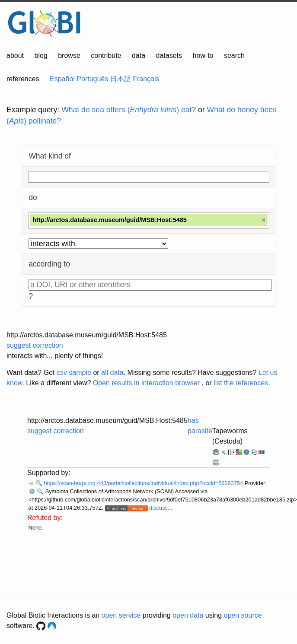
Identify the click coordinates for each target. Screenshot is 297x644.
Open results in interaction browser (146, 383)
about (15, 56)
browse (69, 56)
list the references (241, 383)
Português (92, 79)
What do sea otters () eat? (129, 110)
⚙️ (32, 491)
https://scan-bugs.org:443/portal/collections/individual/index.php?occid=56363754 (144, 483)
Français (146, 79)
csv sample (74, 373)
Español (62, 79)
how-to (203, 56)
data (139, 56)
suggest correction (35, 345)
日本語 (121, 79)
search (234, 56)
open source (243, 615)
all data (112, 373)
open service (121, 615)
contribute (106, 56)
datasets (169, 56)
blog (41, 56)
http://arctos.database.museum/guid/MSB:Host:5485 (87, 335)
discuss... (161, 508)
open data (188, 615)
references (23, 79)
